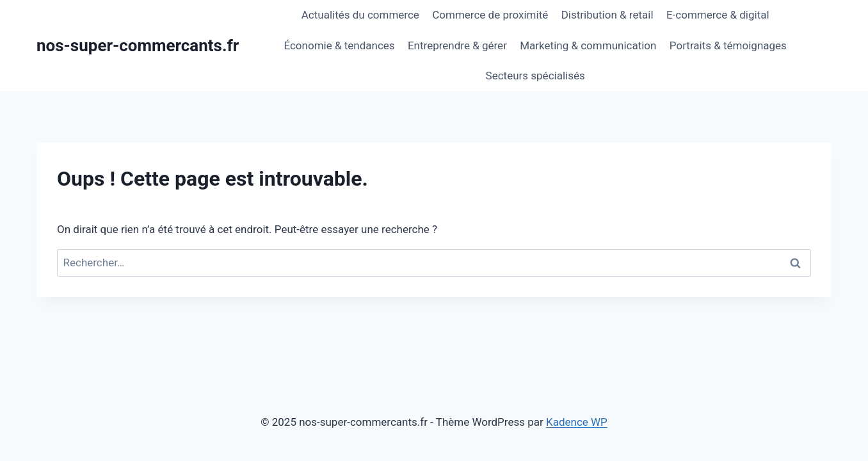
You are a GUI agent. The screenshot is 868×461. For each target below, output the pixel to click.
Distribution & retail (607, 15)
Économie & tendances (339, 45)
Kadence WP (577, 422)
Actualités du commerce (360, 15)
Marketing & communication (588, 45)
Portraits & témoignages (728, 45)
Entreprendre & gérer (457, 45)
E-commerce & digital (718, 15)
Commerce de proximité (490, 15)
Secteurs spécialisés (535, 76)
